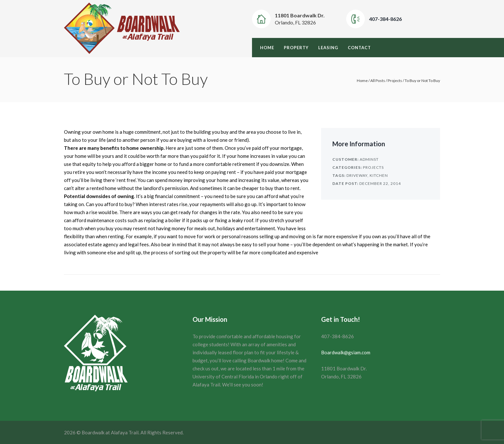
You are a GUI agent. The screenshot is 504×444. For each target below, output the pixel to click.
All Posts (378, 81)
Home (267, 48)
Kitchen (379, 175)
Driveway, (358, 175)
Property (296, 48)
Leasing (328, 48)
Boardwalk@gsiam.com (346, 352)
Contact (359, 48)
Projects (395, 81)
